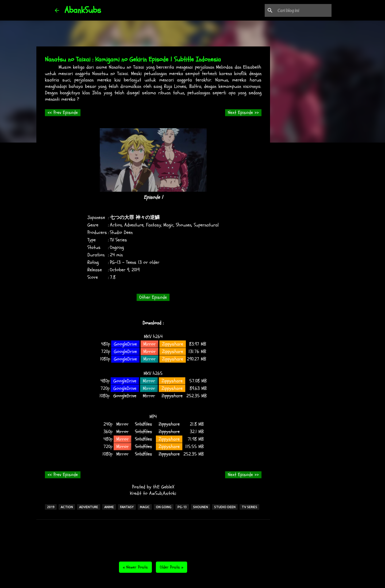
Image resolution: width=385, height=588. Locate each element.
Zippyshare (173, 344)
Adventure (134, 225)
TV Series (118, 240)
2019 (136, 270)
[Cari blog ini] (303, 10)
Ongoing (117, 247)
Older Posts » (172, 567)
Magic (168, 225)
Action (116, 225)
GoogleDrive (125, 344)
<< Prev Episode (63, 113)
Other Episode (153, 297)
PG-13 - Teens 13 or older (135, 262)
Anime (109, 507)
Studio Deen (121, 232)
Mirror (149, 344)
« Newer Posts (135, 567)
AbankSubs (83, 10)
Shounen (184, 225)
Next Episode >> (243, 113)
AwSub (156, 493)
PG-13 (182, 507)
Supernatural (206, 225)
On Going (164, 507)
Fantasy (153, 225)
